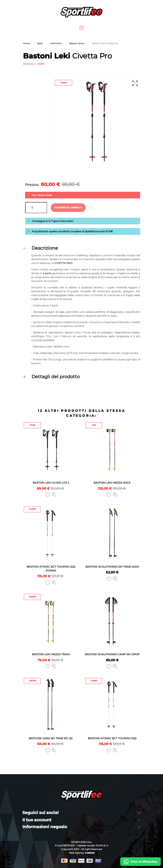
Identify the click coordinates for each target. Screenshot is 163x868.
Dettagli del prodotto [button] (56, 377)
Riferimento (29, 64)
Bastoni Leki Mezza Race (112, 483)
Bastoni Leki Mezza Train (51, 654)
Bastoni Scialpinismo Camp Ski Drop (112, 654)
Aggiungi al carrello (68, 208)
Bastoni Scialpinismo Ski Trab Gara (112, 567)
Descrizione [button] (45, 248)
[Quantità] (36, 208)
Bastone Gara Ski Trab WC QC (51, 738)
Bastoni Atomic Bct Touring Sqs (112, 738)
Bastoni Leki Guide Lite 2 (51, 483)
